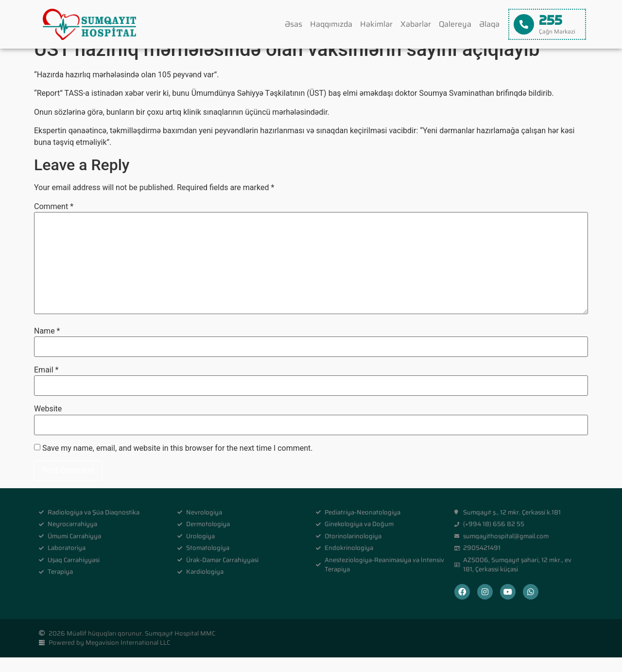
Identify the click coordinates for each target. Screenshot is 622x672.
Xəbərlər (416, 24)
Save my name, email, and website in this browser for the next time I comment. (178, 463)
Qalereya (455, 24)
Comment (54, 221)
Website (48, 424)
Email (46, 385)
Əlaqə (489, 24)
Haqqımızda (331, 24)
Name (47, 345)
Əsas (294, 24)
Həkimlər (376, 24)
